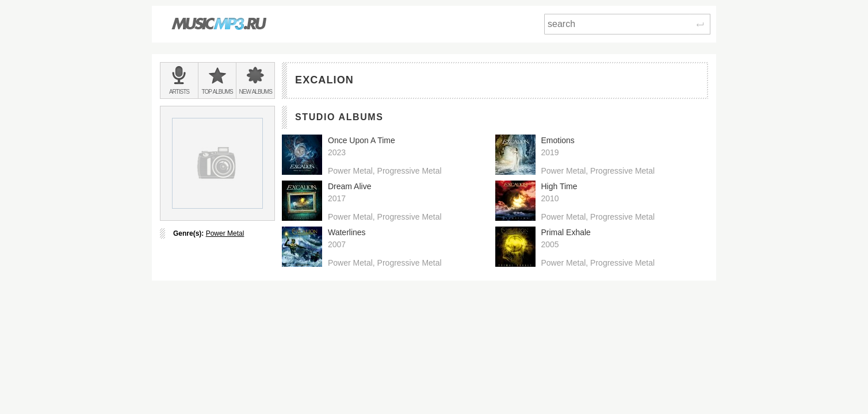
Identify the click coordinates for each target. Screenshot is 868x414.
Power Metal (225, 233)
